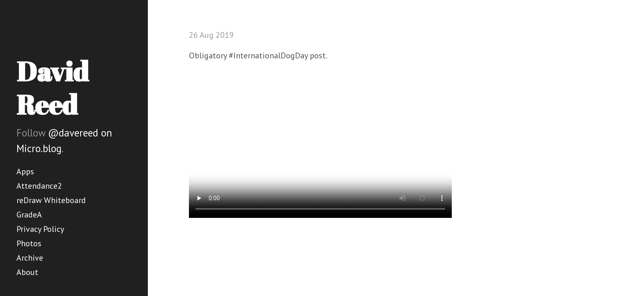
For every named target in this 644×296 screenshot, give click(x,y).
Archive (30, 258)
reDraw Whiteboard (51, 200)
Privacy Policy (40, 229)
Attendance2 (39, 186)
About (27, 272)
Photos (29, 243)
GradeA (29, 215)
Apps (25, 171)
